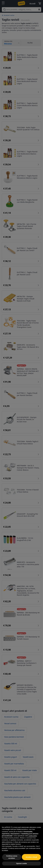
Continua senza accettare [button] (12, 862)
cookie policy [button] (33, 841)
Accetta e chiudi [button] (31, 862)
